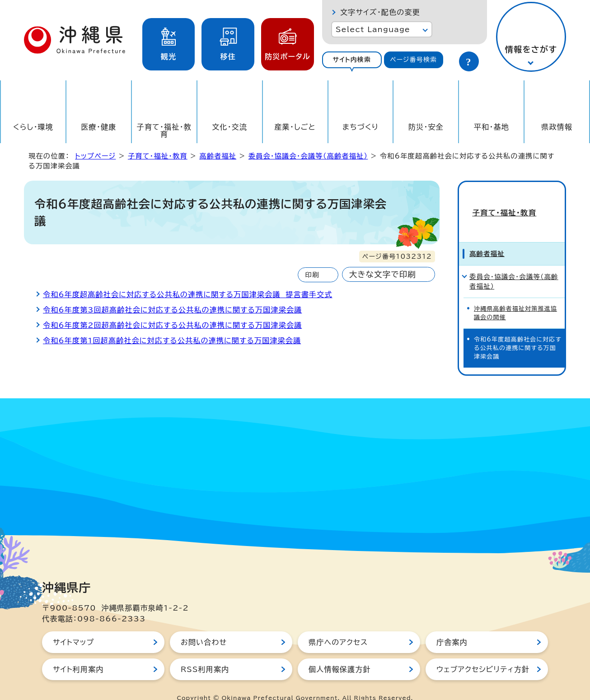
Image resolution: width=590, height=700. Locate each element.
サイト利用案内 (78, 654)
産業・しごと (295, 127)
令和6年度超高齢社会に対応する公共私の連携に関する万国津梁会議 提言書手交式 (188, 294)
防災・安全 (426, 127)
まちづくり (361, 127)
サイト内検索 (352, 60)
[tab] (352, 60)
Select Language (373, 29)
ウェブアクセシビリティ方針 (483, 654)
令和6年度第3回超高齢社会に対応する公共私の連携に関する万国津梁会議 (172, 310)
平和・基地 (492, 127)
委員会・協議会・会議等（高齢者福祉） (308, 156)
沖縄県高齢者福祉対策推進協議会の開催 (515, 298)
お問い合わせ (204, 627)
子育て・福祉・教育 (164, 131)
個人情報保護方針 (340, 654)
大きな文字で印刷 (383, 274)
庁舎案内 (452, 627)
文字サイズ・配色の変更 (380, 12)
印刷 (312, 275)
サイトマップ (73, 627)
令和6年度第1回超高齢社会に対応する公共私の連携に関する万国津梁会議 (172, 341)
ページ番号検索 (413, 60)
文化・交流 (229, 127)
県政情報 (557, 127)
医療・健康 (98, 127)
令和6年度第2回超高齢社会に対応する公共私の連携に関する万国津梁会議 (172, 325)
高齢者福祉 (218, 156)
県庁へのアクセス (338, 627)
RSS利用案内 (205, 654)
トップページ (95, 156)
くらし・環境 (33, 127)
